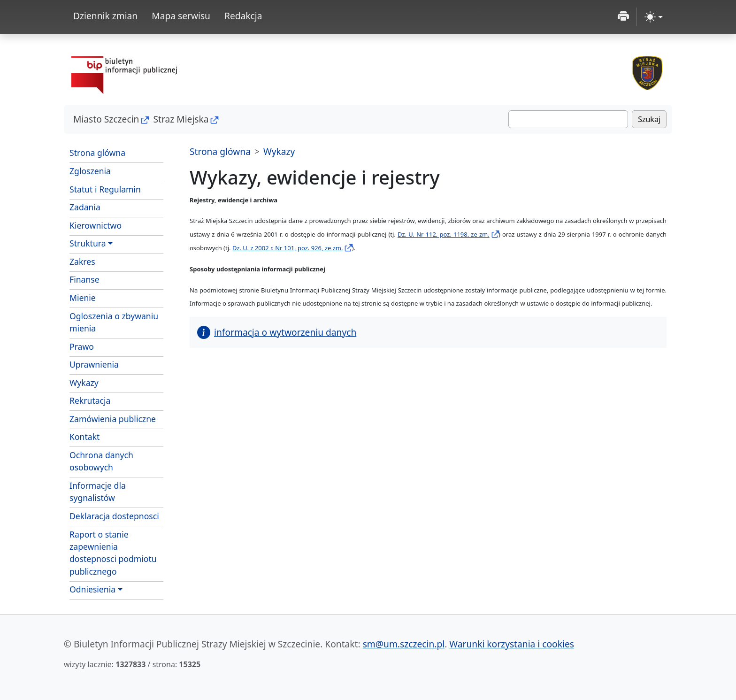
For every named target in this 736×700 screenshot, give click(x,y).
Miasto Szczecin (106, 119)
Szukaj (649, 119)
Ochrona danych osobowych (101, 461)
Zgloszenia (116, 170)
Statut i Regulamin (116, 189)
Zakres (116, 261)
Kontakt (84, 437)
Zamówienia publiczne (113, 419)
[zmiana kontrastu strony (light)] (654, 17)
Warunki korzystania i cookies (512, 644)
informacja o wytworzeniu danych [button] (277, 332)
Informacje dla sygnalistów (98, 492)
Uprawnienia (94, 364)
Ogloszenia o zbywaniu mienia (114, 322)
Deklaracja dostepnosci (114, 516)
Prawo (82, 346)
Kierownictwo (96, 225)
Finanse (84, 279)
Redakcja (243, 16)
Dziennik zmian (105, 16)
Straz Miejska (181, 119)
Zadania (116, 207)
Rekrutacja (90, 400)
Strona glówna (97, 153)
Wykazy (84, 383)
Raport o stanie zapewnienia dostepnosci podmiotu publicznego (113, 553)
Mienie (116, 297)
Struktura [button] (88, 243)
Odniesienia (92, 589)
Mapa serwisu (181, 16)
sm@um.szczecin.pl (404, 644)
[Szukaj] (568, 119)
